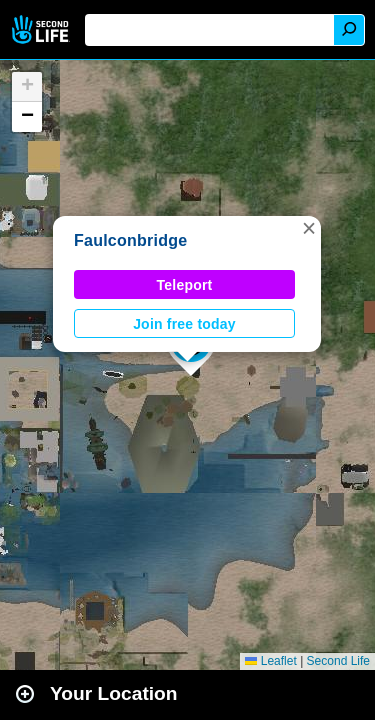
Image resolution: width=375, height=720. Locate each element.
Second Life (42, 29)
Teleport (185, 285)
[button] (309, 228)
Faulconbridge (130, 240)
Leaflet (270, 661)
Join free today (184, 324)
